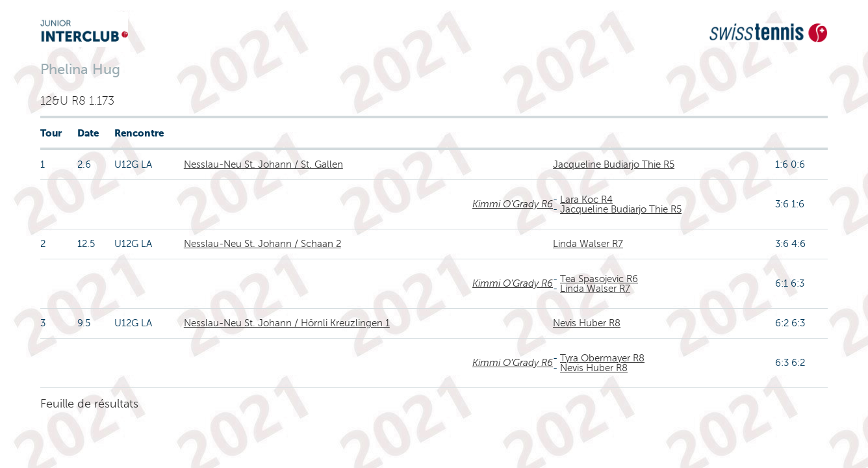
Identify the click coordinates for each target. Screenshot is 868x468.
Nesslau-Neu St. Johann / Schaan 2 (262, 244)
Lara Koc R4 (586, 200)
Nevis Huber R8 (587, 323)
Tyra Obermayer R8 (602, 358)
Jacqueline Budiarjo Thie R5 (614, 164)
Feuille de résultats (89, 404)
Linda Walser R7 (588, 244)
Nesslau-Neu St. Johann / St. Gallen (263, 164)
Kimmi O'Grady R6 (513, 204)
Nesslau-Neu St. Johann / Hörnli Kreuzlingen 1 (287, 323)
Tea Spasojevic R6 (599, 279)
